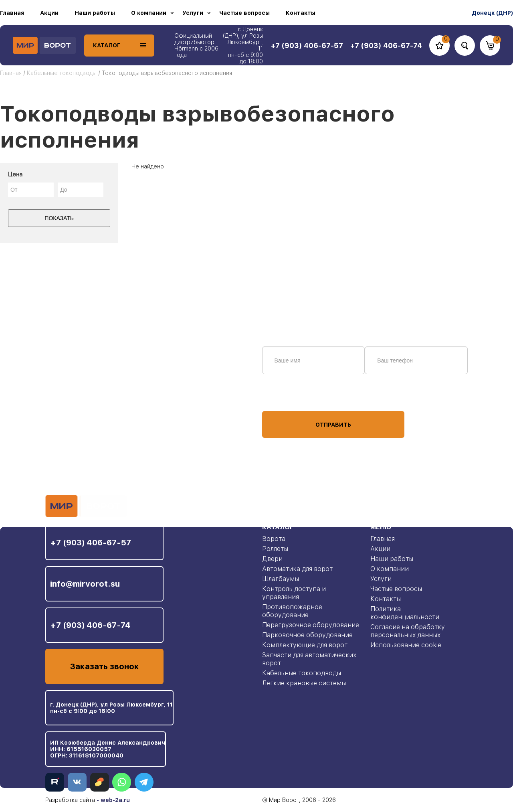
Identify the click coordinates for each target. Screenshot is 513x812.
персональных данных (292, 396)
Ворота (274, 539)
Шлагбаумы (281, 579)
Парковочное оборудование (307, 635)
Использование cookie (406, 645)
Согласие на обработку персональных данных (408, 631)
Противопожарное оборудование (292, 611)
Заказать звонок (104, 666)
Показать (59, 218)
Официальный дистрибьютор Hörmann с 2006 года (196, 45)
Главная (12, 13)
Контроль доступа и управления (294, 593)
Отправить (333, 425)
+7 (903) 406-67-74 (90, 625)
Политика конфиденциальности (405, 613)
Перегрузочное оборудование (311, 625)
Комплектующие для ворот (305, 645)
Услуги (193, 13)
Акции (49, 13)
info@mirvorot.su (85, 584)
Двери (272, 559)
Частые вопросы (244, 13)
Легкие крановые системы (304, 683)
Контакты (301, 13)
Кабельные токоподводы (62, 73)
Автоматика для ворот (297, 569)
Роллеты (275, 549)
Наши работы (95, 13)
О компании (149, 13)
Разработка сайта (70, 800)
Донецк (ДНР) (492, 13)
